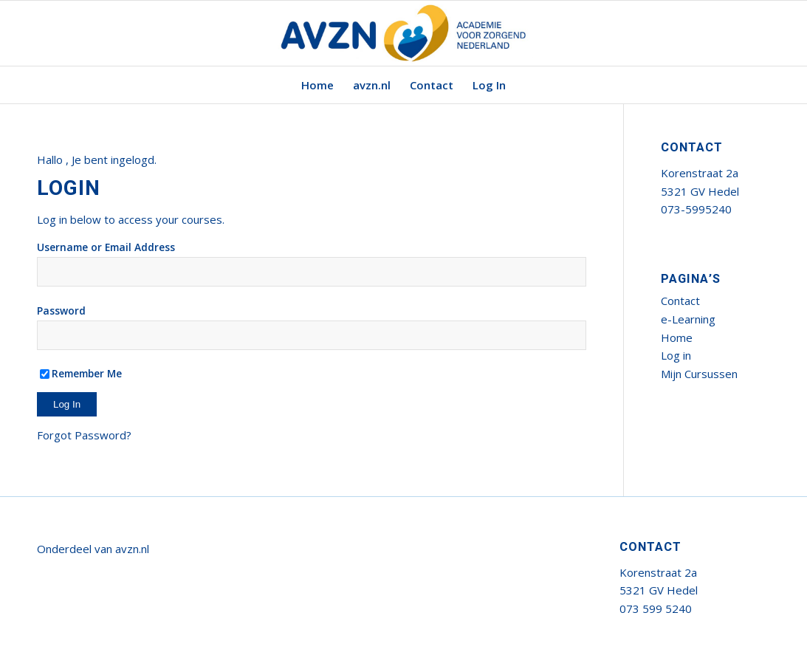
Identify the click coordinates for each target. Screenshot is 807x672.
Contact (680, 301)
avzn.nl (132, 549)
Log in (676, 355)
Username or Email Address (106, 247)
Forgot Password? (84, 435)
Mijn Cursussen (699, 374)
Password (61, 311)
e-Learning (688, 319)
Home (677, 337)
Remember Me (81, 373)
